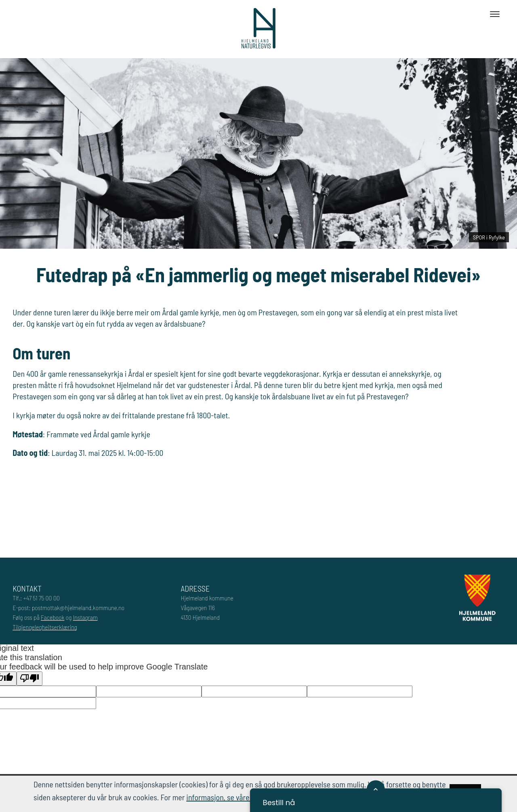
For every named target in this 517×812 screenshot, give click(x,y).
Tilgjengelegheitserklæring (45, 627)
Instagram (85, 617)
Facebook (53, 617)
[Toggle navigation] (495, 14)
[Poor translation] (29, 679)
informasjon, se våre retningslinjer (239, 797)
